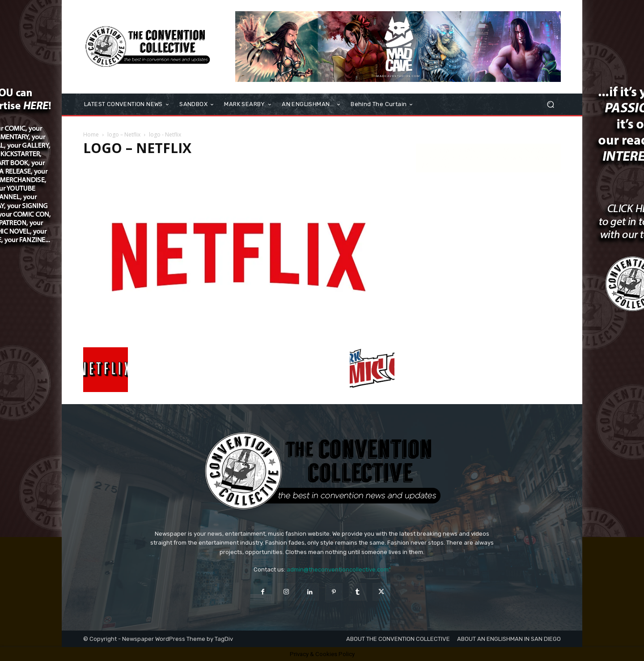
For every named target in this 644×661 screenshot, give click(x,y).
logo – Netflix (124, 134)
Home (91, 134)
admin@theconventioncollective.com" (339, 569)
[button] (550, 104)
